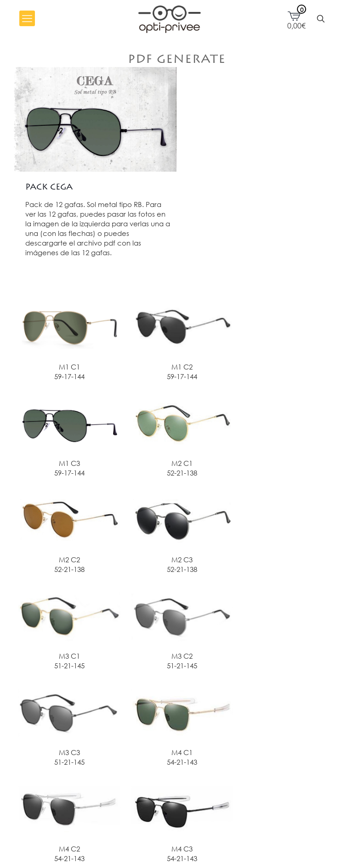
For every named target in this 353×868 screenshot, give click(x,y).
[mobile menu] (27, 18)
